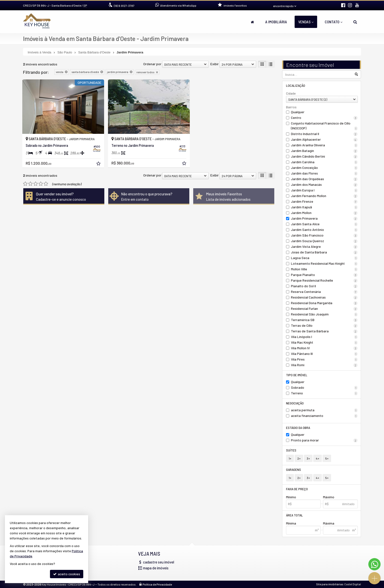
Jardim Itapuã (324, 207)
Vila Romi (324, 365)
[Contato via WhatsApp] (374, 564)
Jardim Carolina (324, 162)
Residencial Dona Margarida (324, 303)
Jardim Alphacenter (324, 139)
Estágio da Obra (298, 428)
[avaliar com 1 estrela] (25, 184)
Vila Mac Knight (324, 342)
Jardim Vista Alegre (324, 247)
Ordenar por (152, 64)
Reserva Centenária (324, 292)
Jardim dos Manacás (324, 185)
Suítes (291, 450)
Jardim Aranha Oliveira (324, 145)
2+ (299, 458)
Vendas (306, 22)
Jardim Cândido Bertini (324, 156)
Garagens (294, 469)
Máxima (329, 523)
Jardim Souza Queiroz (324, 241)
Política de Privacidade (157, 584)
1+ (290, 458)
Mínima (291, 523)
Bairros (291, 107)
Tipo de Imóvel (297, 375)
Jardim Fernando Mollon (324, 196)
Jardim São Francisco (324, 235)
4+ (318, 458)
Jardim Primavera (324, 218)
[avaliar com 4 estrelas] (41, 184)
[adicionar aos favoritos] (99, 164)
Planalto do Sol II (324, 286)
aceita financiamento (324, 416)
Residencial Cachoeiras (324, 297)
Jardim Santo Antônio (324, 230)
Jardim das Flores (324, 173)
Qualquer (298, 112)
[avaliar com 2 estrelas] (30, 184)
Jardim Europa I (324, 190)
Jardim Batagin (324, 151)
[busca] (355, 22)
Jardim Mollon (324, 213)
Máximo (329, 497)
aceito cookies (67, 574)
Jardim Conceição (324, 168)
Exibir (215, 64)
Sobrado (324, 388)
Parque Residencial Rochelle (324, 280)
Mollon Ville (324, 269)
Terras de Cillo (324, 325)
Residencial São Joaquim (324, 314)
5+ (327, 458)
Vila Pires (324, 359)
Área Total (294, 515)
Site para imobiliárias (330, 584)
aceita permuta (324, 410)
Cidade (291, 93)
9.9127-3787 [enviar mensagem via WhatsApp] (124, 6)
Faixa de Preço (297, 489)
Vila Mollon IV (324, 348)
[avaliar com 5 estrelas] (46, 184)
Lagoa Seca (324, 258)
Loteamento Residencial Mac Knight (324, 263)
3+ (308, 458)
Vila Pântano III (324, 354)
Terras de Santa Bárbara (324, 331)
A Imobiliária (276, 22)
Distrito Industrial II (324, 134)
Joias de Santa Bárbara (324, 252)
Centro (324, 118)
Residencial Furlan (324, 309)
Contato (334, 22)
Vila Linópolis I (324, 337)
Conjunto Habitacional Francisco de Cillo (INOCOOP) (324, 126)
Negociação (295, 403)
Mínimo (291, 497)
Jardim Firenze (324, 201)
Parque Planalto (324, 275)
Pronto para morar (324, 440)
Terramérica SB (324, 320)
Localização (296, 85)
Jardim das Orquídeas (324, 179)
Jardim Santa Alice (324, 224)
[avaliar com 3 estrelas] (36, 184)
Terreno (324, 393)
